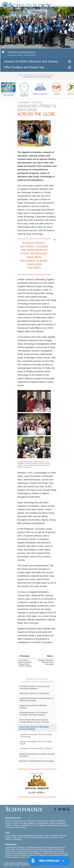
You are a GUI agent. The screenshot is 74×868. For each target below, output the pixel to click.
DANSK (52, 821)
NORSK (8, 825)
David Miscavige (41, 849)
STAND (46, 853)
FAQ (15, 837)
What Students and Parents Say (24, 67)
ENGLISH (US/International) (16, 821)
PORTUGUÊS (20, 827)
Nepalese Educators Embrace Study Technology (36, 736)
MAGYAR (62, 823)
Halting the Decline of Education (34, 693)
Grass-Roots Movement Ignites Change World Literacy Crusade (34, 721)
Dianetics (22, 847)
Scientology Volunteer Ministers (42, 851)
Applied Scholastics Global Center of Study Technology (36, 699)
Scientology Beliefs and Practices (31, 835)
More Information (43, 837)
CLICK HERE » (37, 792)
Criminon (57, 88)
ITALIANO (10, 827)
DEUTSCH (54, 823)
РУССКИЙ (23, 823)
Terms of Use (15, 865)
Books (21, 837)
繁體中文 (32, 823)
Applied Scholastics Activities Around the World (37, 755)
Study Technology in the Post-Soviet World (36, 743)
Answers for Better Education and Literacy (31, 61)
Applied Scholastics (40, 88)
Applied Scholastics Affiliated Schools (33, 707)
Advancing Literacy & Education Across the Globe (34, 728)
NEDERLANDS (42, 823)
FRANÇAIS (61, 821)
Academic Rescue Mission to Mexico (36, 748)
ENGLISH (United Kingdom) (38, 821)
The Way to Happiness (24, 89)
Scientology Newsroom (25, 849)
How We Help (8, 95)
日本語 (15, 823)
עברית (8, 823)
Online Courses (30, 837)
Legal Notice (25, 865)
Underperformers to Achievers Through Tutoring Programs (33, 714)
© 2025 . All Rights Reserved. (28, 863)
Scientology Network (34, 847)
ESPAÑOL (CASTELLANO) (49, 825)
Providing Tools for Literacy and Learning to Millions (34, 687)
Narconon (17, 855)
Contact (54, 837)
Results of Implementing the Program (37, 761)
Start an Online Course (20, 851)
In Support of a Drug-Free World (50, 855)
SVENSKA (17, 825)
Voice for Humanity (51, 835)
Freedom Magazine (35, 853)
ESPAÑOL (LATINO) (29, 825)
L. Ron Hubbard (11, 835)
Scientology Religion (51, 847)
